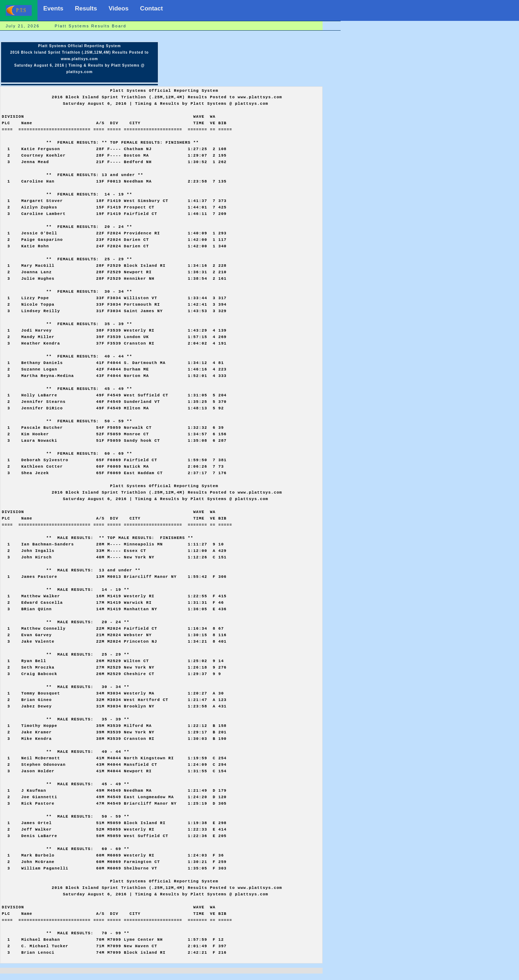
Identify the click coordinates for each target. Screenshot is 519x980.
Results (86, 8)
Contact (152, 8)
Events (53, 8)
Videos (118, 8)
